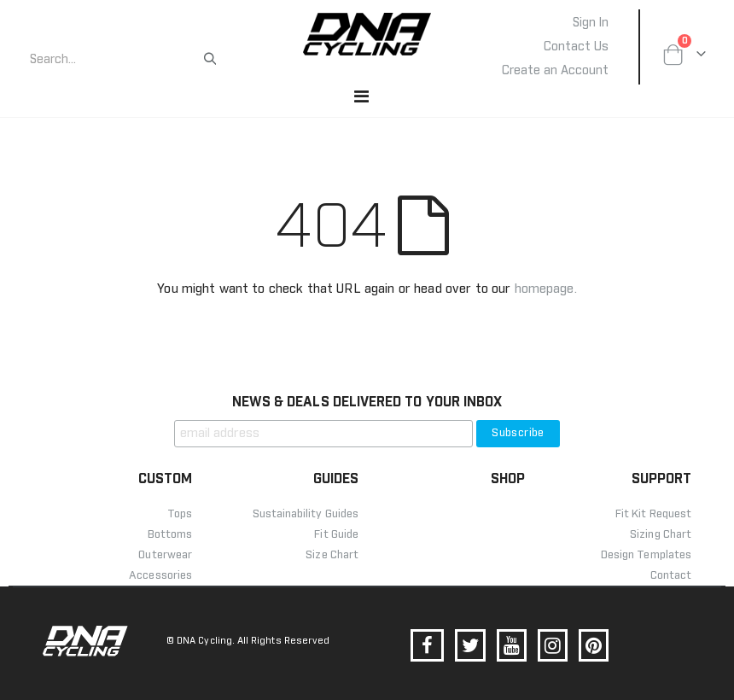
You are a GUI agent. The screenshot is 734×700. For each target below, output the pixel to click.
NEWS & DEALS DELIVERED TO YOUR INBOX (367, 402)
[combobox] (115, 60)
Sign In (591, 23)
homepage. (546, 289)
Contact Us (576, 47)
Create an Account (555, 71)
